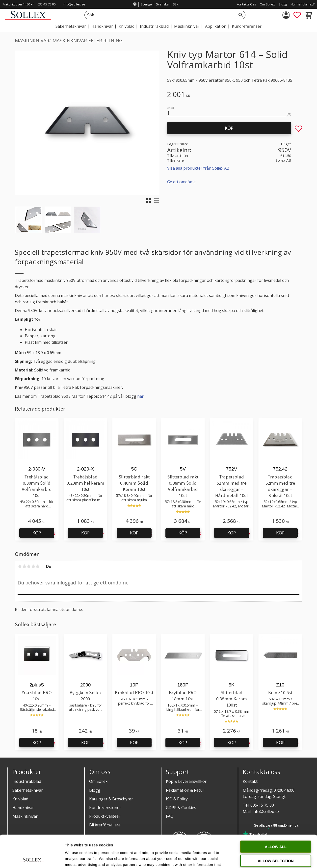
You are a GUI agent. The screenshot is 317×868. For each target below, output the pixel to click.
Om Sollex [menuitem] (267, 4)
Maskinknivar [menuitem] (187, 26)
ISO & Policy (177, 799)
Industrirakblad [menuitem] (154, 26)
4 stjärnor (33, 566)
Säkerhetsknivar (28, 790)
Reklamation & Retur (185, 790)
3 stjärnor (29, 566)
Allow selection (276, 829)
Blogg (95, 790)
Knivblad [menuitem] (127, 26)
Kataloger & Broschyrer (111, 799)
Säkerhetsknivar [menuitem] (71, 26)
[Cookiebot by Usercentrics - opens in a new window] (32, 858)
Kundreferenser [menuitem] (247, 26)
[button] (297, 15)
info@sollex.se (74, 4)
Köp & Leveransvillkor (186, 781)
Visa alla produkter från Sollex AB (198, 168)
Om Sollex (98, 781)
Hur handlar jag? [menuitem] (303, 4)
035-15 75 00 (46, 4)
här (140, 396)
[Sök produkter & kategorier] (159, 15)
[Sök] (241, 15)
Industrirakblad (27, 781)
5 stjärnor (38, 566)
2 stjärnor (24, 566)
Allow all (276, 814)
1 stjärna (20, 566)
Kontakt (250, 781)
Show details (260, 858)
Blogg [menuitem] (283, 4)
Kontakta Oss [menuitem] (246, 4)
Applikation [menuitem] (216, 26)
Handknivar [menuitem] (102, 26)
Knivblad (20, 799)
